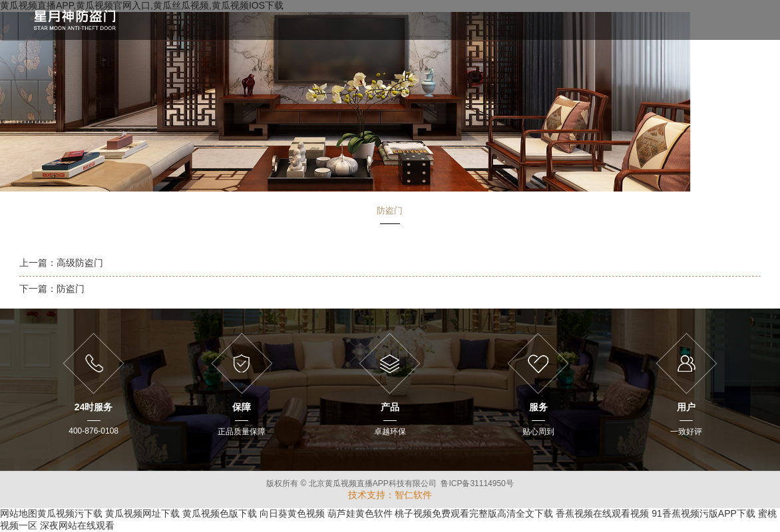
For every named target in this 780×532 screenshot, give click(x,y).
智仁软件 (413, 495)
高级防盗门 (80, 263)
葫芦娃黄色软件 (360, 513)
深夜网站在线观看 (77, 525)
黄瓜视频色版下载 (220, 513)
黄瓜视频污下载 (70, 513)
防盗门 (71, 289)
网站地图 (19, 513)
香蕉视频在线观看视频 (602, 513)
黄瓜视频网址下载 (142, 513)
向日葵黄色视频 (292, 513)
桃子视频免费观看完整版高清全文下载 (474, 513)
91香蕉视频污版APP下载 (703, 513)
